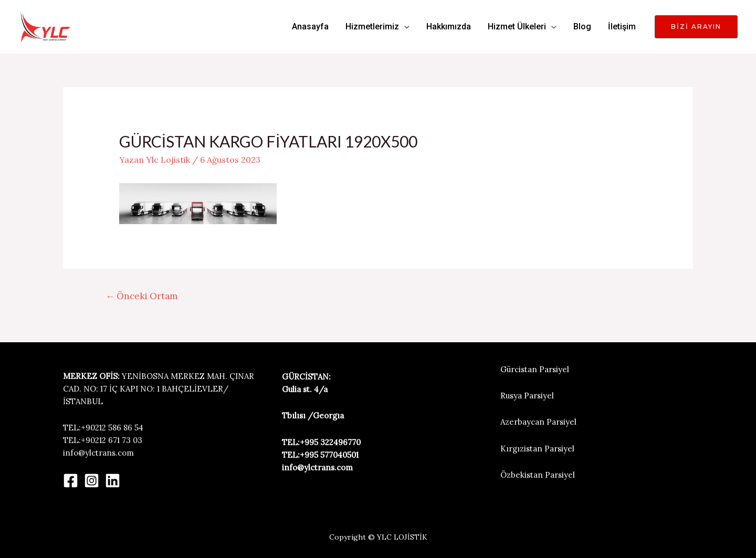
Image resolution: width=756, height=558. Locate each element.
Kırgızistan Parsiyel (537, 449)
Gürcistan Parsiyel (535, 369)
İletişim (622, 27)
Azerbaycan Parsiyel (538, 422)
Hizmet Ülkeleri (517, 27)
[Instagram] (92, 481)
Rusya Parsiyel (527, 396)
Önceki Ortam (141, 296)
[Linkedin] (113, 481)
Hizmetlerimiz (372, 27)
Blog (582, 27)
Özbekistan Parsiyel (538, 475)
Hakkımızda (449, 27)
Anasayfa (310, 27)
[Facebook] (71, 481)
